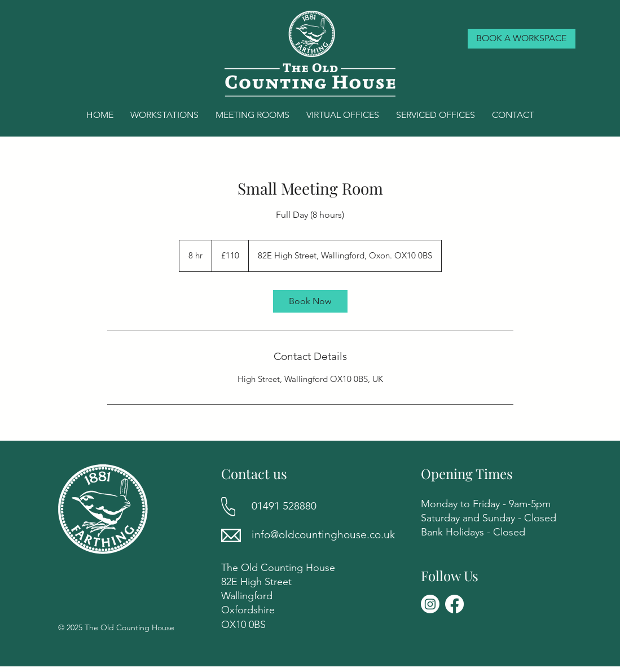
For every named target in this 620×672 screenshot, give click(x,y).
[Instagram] (430, 604)
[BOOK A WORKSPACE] (522, 39)
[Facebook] (454, 604)
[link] (310, 301)
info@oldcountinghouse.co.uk (323, 535)
